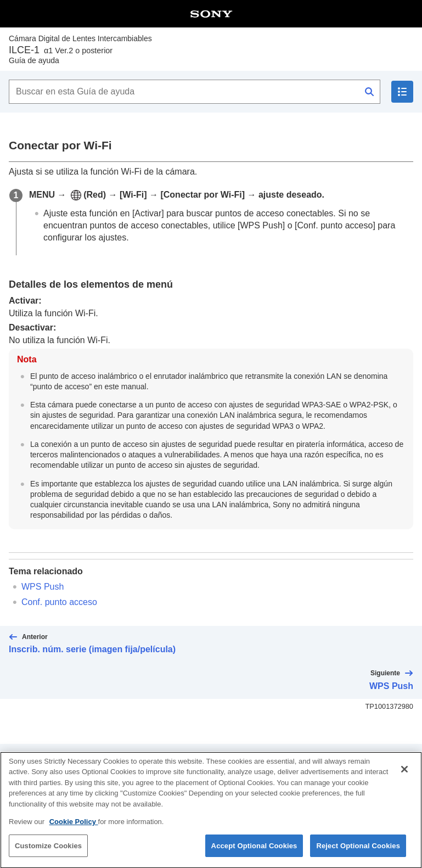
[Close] (404, 778)
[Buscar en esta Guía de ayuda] (195, 92)
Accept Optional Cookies (254, 855)
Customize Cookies (48, 855)
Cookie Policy (74, 831)
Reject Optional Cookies (358, 855)
